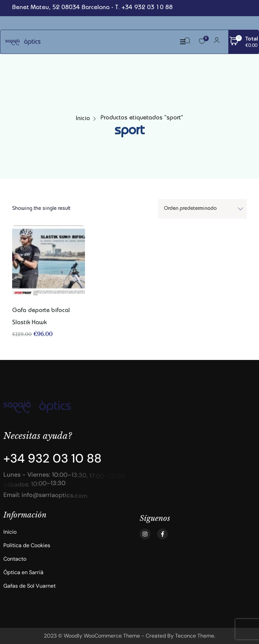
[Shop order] (203, 209)
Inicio (83, 119)
